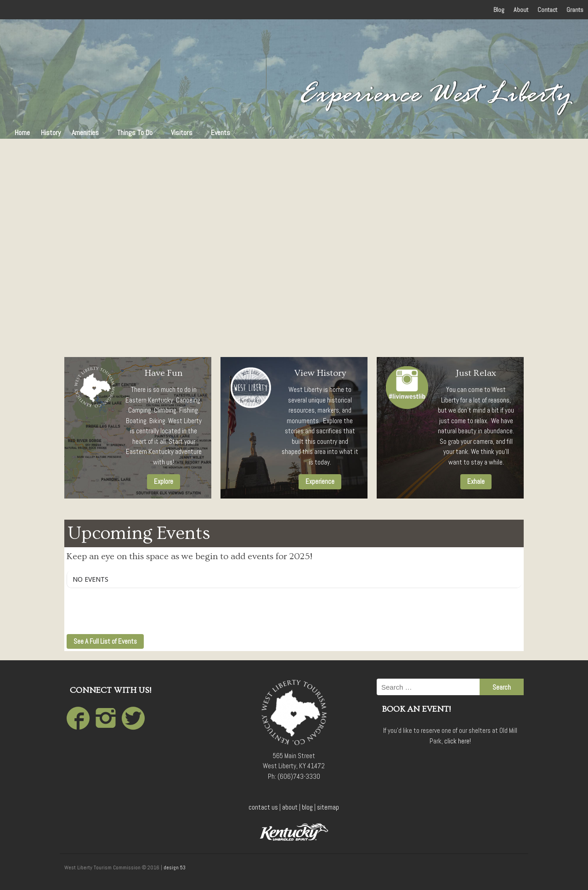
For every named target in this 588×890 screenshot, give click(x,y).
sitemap (328, 807)
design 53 (175, 867)
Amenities (85, 133)
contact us (263, 807)
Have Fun (164, 373)
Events (220, 133)
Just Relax (476, 373)
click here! (458, 741)
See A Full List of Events (105, 641)
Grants (575, 10)
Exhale (476, 481)
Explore (164, 481)
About (521, 10)
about (290, 807)
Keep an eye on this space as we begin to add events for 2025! (189, 556)
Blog (499, 10)
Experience (320, 481)
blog (307, 807)
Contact (547, 10)
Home (22, 133)
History (51, 133)
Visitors (182, 133)
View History (320, 373)
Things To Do (135, 133)
